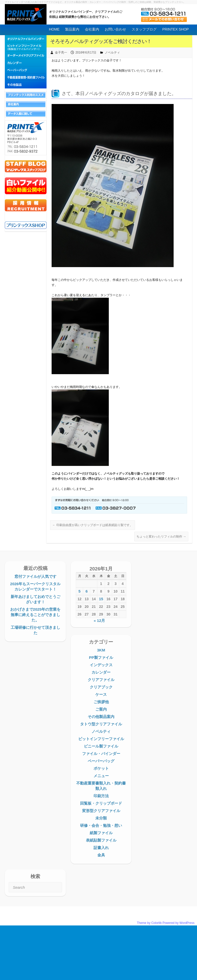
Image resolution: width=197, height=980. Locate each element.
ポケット (101, 768)
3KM (101, 650)
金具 (101, 855)
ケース (101, 694)
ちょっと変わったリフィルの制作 (161, 537)
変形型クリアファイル (101, 811)
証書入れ (101, 848)
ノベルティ (112, 53)
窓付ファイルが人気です (35, 576)
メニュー (101, 776)
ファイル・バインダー (101, 754)
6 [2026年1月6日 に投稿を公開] (87, 591)
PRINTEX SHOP (175, 29)
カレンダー (101, 672)
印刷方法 (101, 796)
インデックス (101, 665)
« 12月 (99, 620)
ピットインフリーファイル (101, 739)
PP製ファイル (101, 657)
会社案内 (92, 29)
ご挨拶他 (101, 702)
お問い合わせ (115, 29)
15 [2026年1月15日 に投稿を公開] (101, 599)
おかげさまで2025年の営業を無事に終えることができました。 (35, 615)
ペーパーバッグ (101, 761)
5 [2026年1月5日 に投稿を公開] (80, 591)
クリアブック (101, 687)
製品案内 (72, 29)
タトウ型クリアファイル (101, 724)
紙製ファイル (101, 833)
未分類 (101, 818)
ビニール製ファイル (101, 746)
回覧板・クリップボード (101, 803)
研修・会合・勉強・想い (101, 825)
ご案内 (101, 709)
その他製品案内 (101, 717)
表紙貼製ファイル (101, 840)
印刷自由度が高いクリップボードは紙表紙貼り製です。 (92, 525)
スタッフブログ (144, 29)
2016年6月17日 (86, 53)
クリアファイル (101, 680)
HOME (54, 29)
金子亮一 (61, 53)
